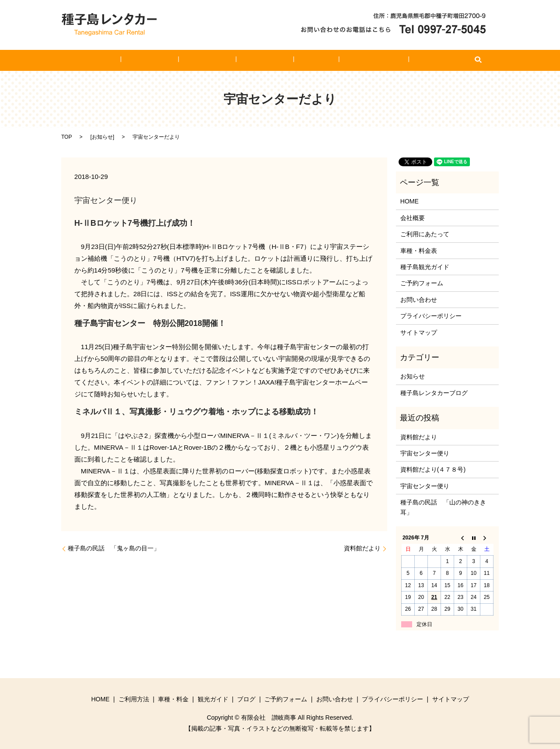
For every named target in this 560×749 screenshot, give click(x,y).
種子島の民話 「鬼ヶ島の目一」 (114, 548)
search (436, 60)
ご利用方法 (174, 60)
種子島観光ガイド (425, 267)
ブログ (304, 60)
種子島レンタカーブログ (434, 393)
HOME (134, 60)
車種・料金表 (419, 251)
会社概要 (413, 218)
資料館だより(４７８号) (433, 469)
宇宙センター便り (425, 453)
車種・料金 (219, 60)
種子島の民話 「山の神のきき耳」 (443, 507)
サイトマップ (419, 332)
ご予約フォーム (349, 60)
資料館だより (362, 548)
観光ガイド (264, 60)
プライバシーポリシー (431, 316)
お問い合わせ (403, 60)
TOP (66, 137)
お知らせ (102, 137)
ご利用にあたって (425, 234)
